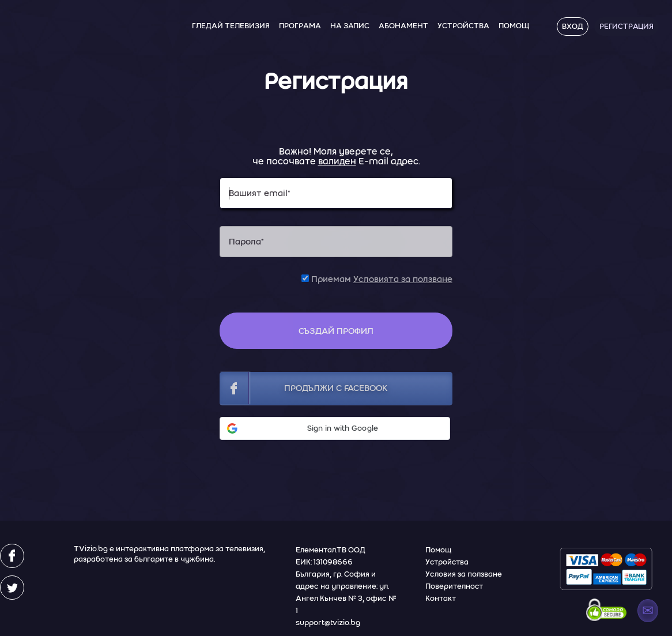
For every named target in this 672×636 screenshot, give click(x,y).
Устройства (463, 26)
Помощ (514, 26)
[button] (335, 428)
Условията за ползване (403, 279)
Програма (300, 26)
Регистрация (626, 26)
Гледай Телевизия (231, 26)
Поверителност (454, 586)
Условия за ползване (464, 574)
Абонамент (403, 26)
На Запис (350, 26)
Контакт (441, 598)
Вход (573, 26)
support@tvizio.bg (328, 622)
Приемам (377, 279)
